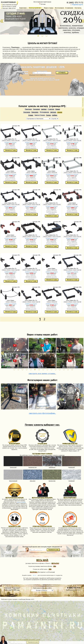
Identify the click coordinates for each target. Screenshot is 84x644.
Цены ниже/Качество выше (9, 5)
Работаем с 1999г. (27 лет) (8, 8)
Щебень (55, 115)
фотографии (42, 413)
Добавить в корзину (10, 142)
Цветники (53, 112)
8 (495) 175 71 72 (75, 2)
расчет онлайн (21, 502)
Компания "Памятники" (12, 588)
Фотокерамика (44, 112)
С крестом (51, 109)
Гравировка (35, 112)
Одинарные (36, 109)
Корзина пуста (76, 5)
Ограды (31, 115)
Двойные (44, 109)
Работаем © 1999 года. (12, 590)
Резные (58, 109)
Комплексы (27, 112)
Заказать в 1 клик (10, 150)
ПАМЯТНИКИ (8, 2)
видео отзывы (42, 373)
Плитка (48, 115)
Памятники (28, 109)
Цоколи (60, 112)
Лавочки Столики (40, 115)
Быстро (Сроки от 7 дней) (9, 6)
